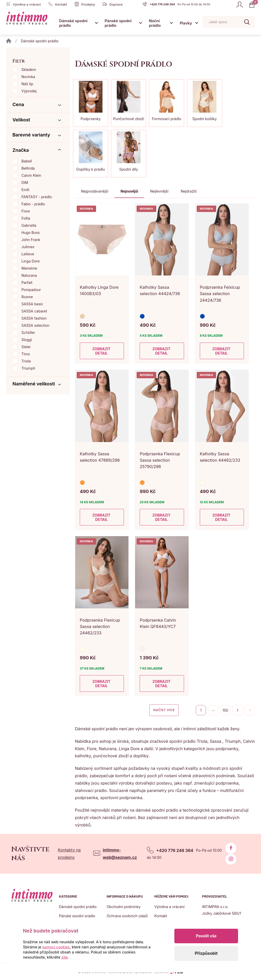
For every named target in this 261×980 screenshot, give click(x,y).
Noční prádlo (155, 23)
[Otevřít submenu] (96, 23)
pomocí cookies (56, 947)
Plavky (186, 23)
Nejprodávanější (95, 191)
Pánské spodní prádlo (118, 23)
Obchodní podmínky (123, 907)
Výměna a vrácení (170, 907)
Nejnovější (129, 191)
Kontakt (161, 916)
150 (225, 710)
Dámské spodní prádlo (73, 23)
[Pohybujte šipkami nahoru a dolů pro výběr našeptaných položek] (229, 22)
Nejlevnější (159, 191)
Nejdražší (189, 191)
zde (65, 957)
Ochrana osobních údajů (127, 916)
